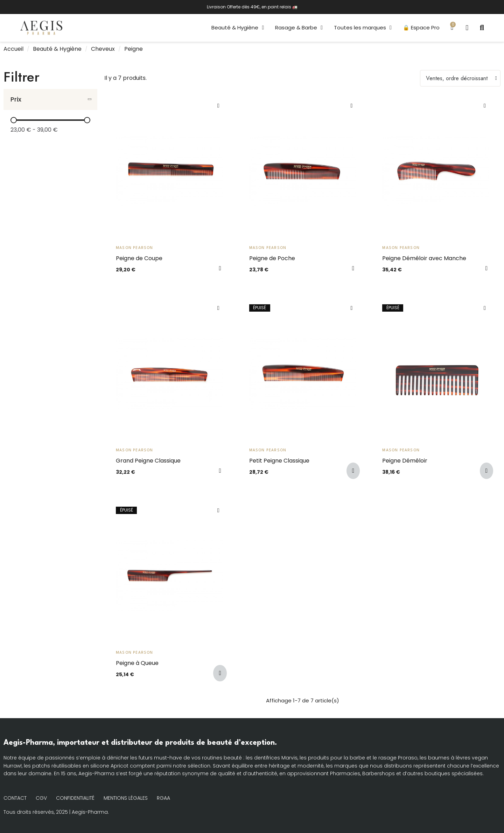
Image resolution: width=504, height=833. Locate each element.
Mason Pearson (135, 248)
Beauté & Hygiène (237, 28)
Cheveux (103, 49)
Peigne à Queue (137, 663)
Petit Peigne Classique (279, 461)
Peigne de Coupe (139, 258)
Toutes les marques (362, 28)
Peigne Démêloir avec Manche (424, 258)
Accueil (13, 49)
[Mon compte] (467, 28)
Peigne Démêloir (405, 461)
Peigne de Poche (272, 258)
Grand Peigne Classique (148, 461)
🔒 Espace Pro (421, 27)
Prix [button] (16, 99)
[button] (482, 28)
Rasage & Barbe (299, 28)
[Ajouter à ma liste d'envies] (218, 106)
